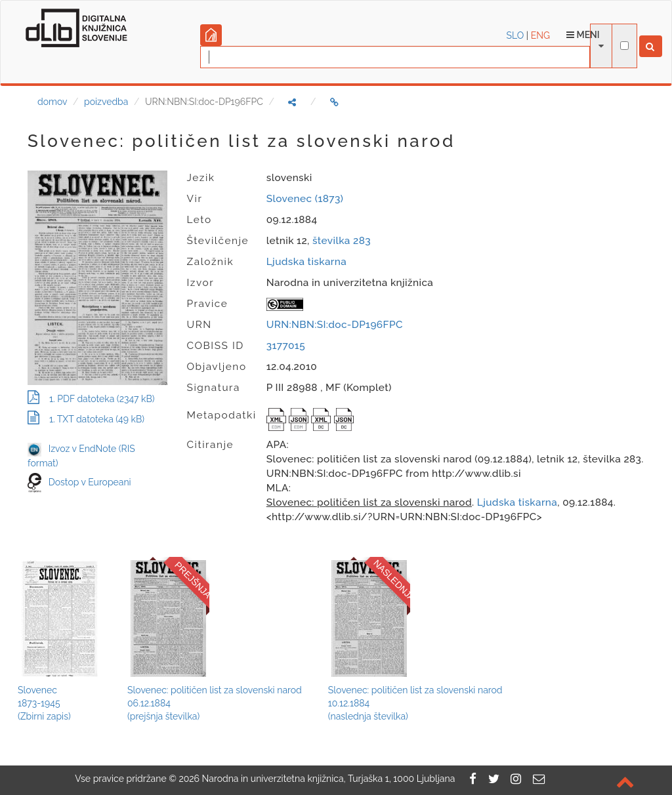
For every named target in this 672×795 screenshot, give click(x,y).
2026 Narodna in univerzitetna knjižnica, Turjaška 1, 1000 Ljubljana (317, 779)
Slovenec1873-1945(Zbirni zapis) (44, 703)
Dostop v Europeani (90, 482)
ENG (540, 35)
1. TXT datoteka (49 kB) (86, 419)
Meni (583, 35)
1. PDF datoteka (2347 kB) (91, 399)
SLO (515, 35)
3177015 (286, 346)
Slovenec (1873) (305, 199)
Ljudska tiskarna (306, 262)
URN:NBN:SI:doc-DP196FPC (335, 325)
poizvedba (106, 102)
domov (52, 102)
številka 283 (342, 241)
